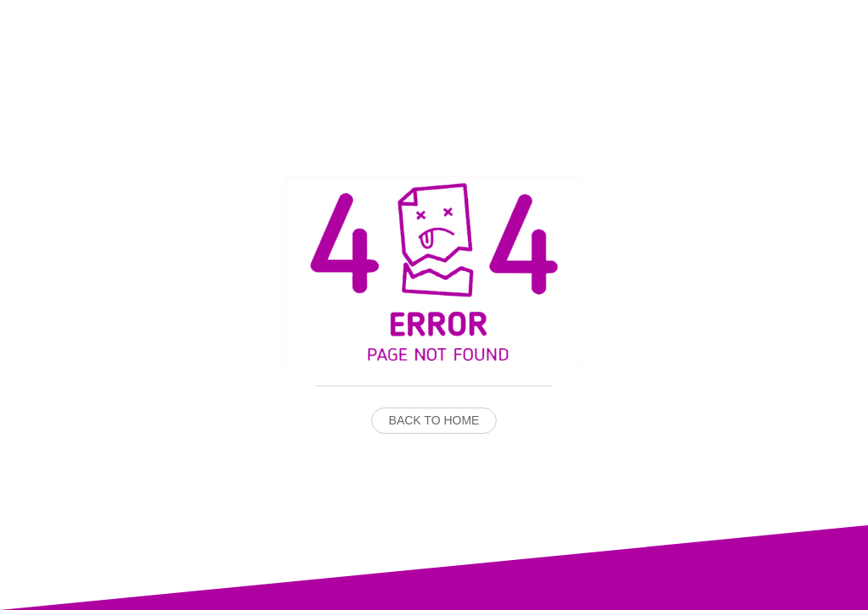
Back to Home (434, 420)
